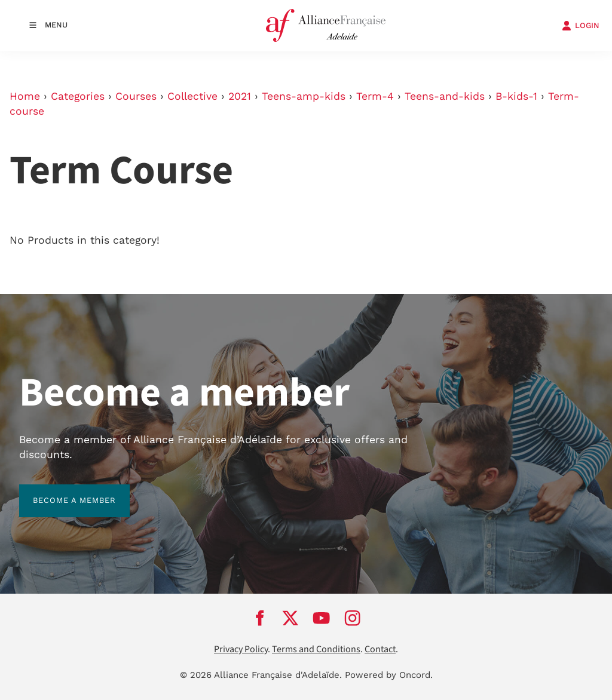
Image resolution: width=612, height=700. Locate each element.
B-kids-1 (516, 96)
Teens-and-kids (445, 96)
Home (25, 96)
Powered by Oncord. (389, 675)
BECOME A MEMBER (61, 491)
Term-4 (375, 96)
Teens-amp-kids (304, 96)
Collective (192, 96)
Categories (78, 96)
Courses (136, 96)
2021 (240, 96)
